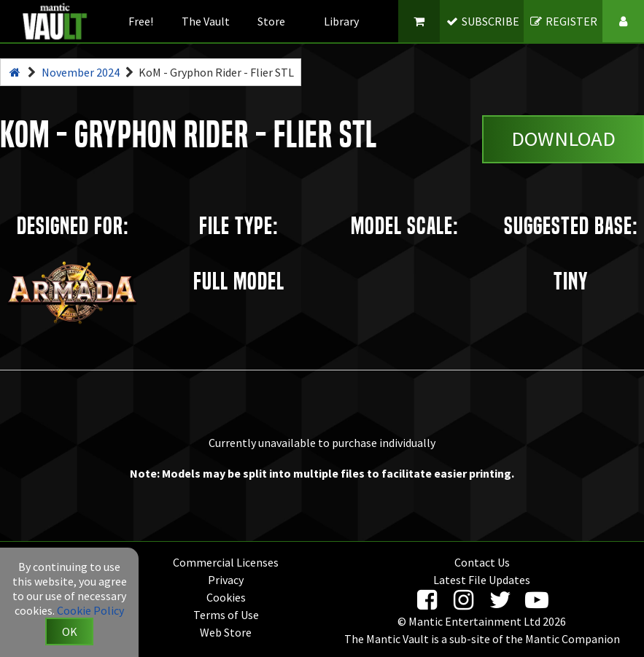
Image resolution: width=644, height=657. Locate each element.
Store (271, 21)
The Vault (206, 21)
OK (70, 631)
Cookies (226, 597)
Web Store (226, 632)
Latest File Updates (482, 580)
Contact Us (482, 562)
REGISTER (563, 21)
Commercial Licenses (226, 562)
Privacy (226, 580)
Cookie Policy (90, 610)
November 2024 (81, 72)
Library (341, 21)
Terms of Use (226, 615)
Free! (141, 21)
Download (563, 139)
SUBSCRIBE (482, 21)
